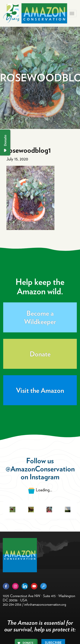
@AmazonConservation (40, 469)
